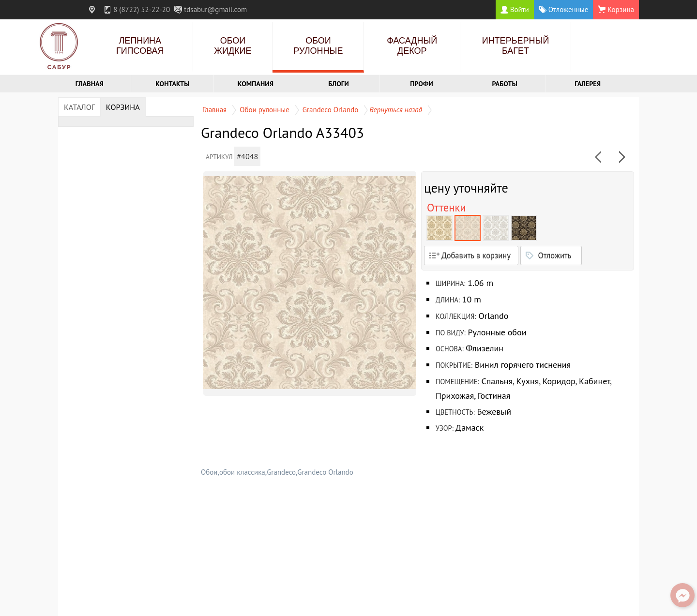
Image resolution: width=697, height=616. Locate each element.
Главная (90, 83)
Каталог (79, 107)
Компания (256, 83)
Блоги (339, 83)
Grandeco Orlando (330, 110)
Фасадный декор (412, 46)
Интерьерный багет (516, 46)
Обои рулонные (318, 46)
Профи (422, 83)
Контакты (172, 83)
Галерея (588, 83)
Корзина (123, 107)
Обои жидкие (233, 46)
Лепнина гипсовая (140, 46)
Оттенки (446, 207)
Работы (505, 83)
